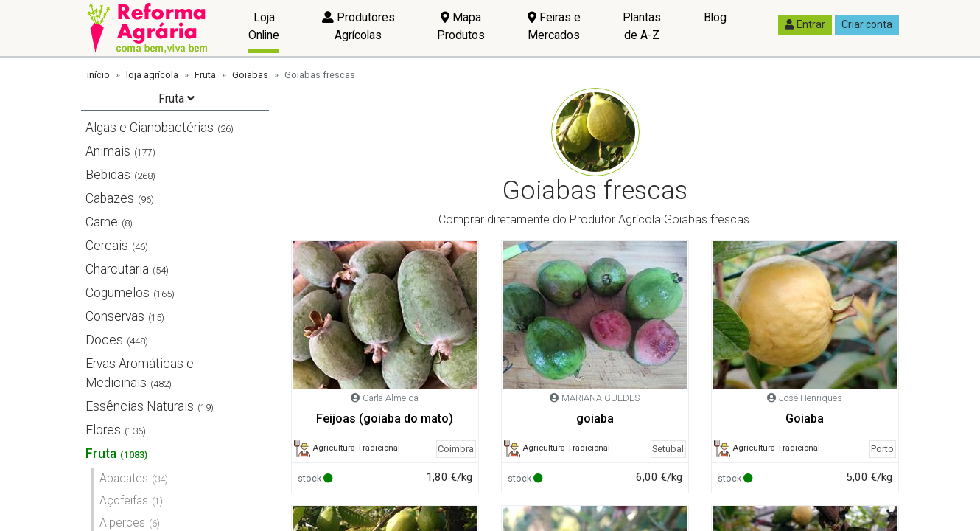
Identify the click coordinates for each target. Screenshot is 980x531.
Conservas (115, 316)
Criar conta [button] (867, 24)
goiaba (595, 419)
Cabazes (110, 198)
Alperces (122, 523)
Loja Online (264, 26)
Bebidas (108, 175)
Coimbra (456, 449)
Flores (103, 430)
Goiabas (250, 75)
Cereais (107, 246)
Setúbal (668, 449)
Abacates (124, 478)
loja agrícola (152, 75)
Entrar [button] (805, 24)
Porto (882, 449)
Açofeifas (124, 500)
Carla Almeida (391, 398)
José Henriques (811, 398)
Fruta (205, 75)
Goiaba (805, 419)
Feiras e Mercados (554, 26)
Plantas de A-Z (642, 26)
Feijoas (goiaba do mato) (385, 419)
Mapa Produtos (461, 26)
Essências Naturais (140, 406)
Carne (102, 222)
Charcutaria (117, 269)
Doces (104, 340)
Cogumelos (118, 293)
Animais (108, 151)
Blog (715, 17)
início (98, 75)
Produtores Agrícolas (358, 26)
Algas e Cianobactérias (150, 128)
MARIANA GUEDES (601, 398)
